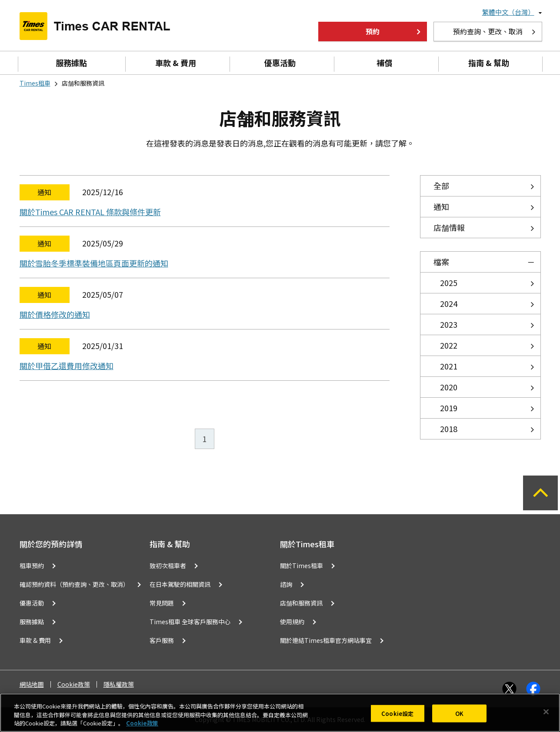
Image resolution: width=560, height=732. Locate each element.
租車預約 (32, 566)
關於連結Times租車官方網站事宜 (326, 640)
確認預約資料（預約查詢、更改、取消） (74, 584)
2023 (449, 324)
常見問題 (162, 603)
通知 (441, 206)
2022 (449, 345)
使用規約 (292, 622)
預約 (373, 31)
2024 (449, 303)
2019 (449, 408)
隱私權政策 (119, 684)
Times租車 (35, 83)
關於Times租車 (302, 566)
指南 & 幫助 (489, 63)
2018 (449, 429)
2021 (449, 366)
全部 (441, 186)
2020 (449, 387)
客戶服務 (162, 640)
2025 (449, 283)
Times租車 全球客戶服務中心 (190, 622)
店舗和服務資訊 (301, 603)
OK (459, 713)
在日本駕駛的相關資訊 (180, 584)
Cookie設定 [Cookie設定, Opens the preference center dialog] (397, 713)
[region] (280, 713)
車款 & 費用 (176, 63)
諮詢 (286, 584)
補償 (384, 63)
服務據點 (71, 63)
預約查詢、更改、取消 (488, 31)
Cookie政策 (74, 684)
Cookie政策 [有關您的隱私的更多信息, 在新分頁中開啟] (142, 723)
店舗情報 (449, 227)
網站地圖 (32, 684)
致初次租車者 (168, 566)
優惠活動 (280, 63)
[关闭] (546, 712)
